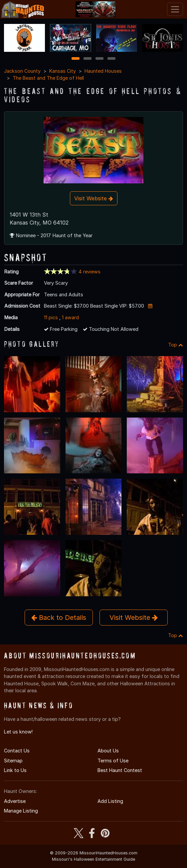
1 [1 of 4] (76, 59)
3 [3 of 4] (99, 59)
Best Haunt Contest (120, 770)
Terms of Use (113, 761)
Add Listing (110, 801)
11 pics (51, 317)
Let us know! (18, 732)
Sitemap (13, 761)
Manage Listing (21, 811)
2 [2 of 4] (88, 59)
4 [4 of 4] (111, 59)
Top (176, 345)
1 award (70, 317)
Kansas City (63, 71)
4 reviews (90, 272)
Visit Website (94, 198)
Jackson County (22, 71)
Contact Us (17, 751)
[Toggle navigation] (175, 9)
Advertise (15, 801)
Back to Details (59, 618)
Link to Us (15, 770)
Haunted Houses (103, 71)
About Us (108, 751)
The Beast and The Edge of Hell (48, 78)
